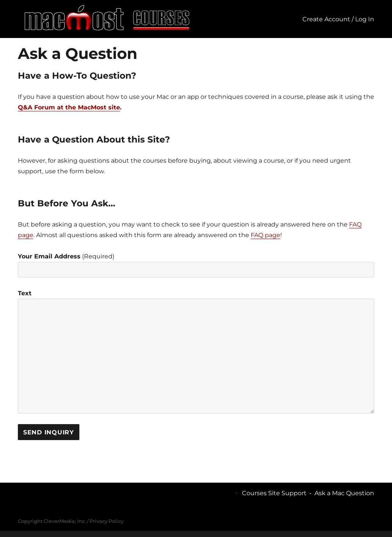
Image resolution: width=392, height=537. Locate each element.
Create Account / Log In (338, 19)
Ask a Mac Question (344, 493)
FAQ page (266, 235)
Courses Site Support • (278, 493)
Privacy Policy (107, 521)
